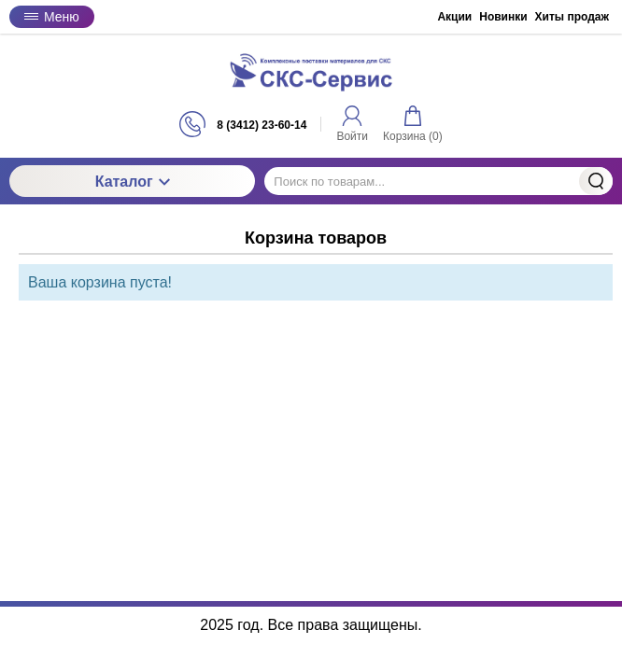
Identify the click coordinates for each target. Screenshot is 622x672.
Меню (52, 17)
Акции (454, 17)
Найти (596, 181)
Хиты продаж (572, 17)
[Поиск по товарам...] (438, 181)
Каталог (133, 182)
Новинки (503, 17)
